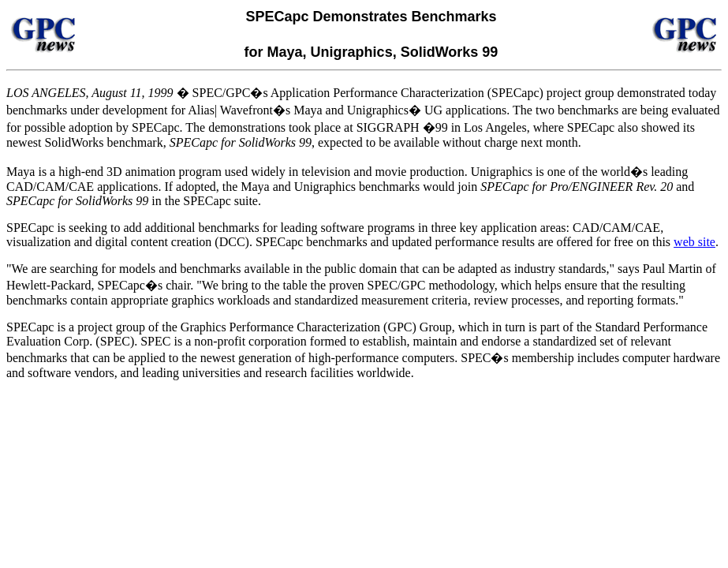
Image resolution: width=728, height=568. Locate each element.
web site (694, 242)
